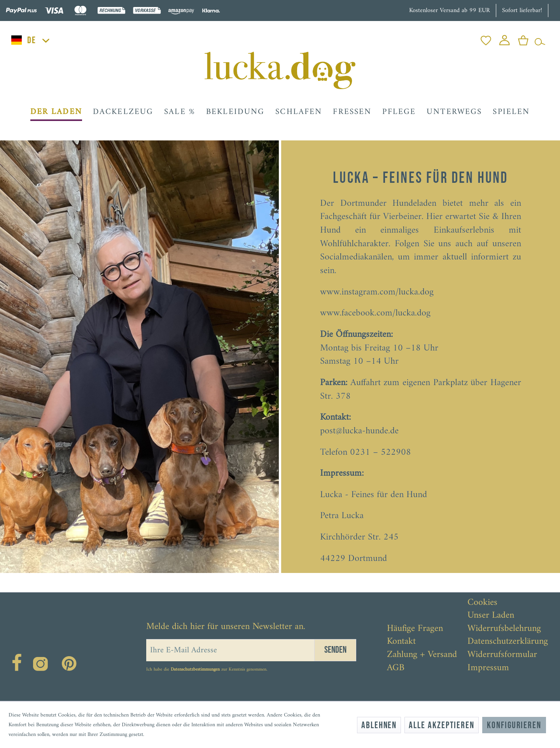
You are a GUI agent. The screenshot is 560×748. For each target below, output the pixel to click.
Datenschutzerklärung (508, 642)
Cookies (482, 603)
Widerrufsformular (502, 655)
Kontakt (401, 642)
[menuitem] (486, 38)
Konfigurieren (514, 725)
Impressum (488, 668)
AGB (396, 668)
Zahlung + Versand (422, 655)
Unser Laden (491, 616)
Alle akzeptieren (442, 725)
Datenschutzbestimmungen (195, 670)
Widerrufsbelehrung (504, 629)
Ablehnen (379, 725)
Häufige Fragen (415, 629)
